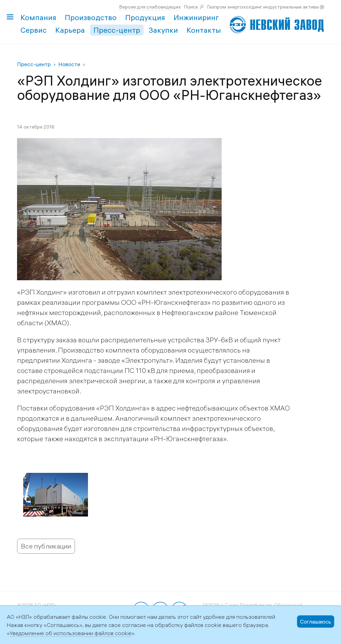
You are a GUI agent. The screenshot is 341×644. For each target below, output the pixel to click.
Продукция (145, 17)
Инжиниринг (196, 17)
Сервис (34, 30)
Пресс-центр (117, 30)
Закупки (163, 30)
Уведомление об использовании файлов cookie (71, 633)
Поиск (191, 7)
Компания (38, 17)
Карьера (70, 30)
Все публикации (46, 546)
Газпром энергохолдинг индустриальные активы (263, 7)
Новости (69, 64)
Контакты (204, 30)
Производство (91, 17)
